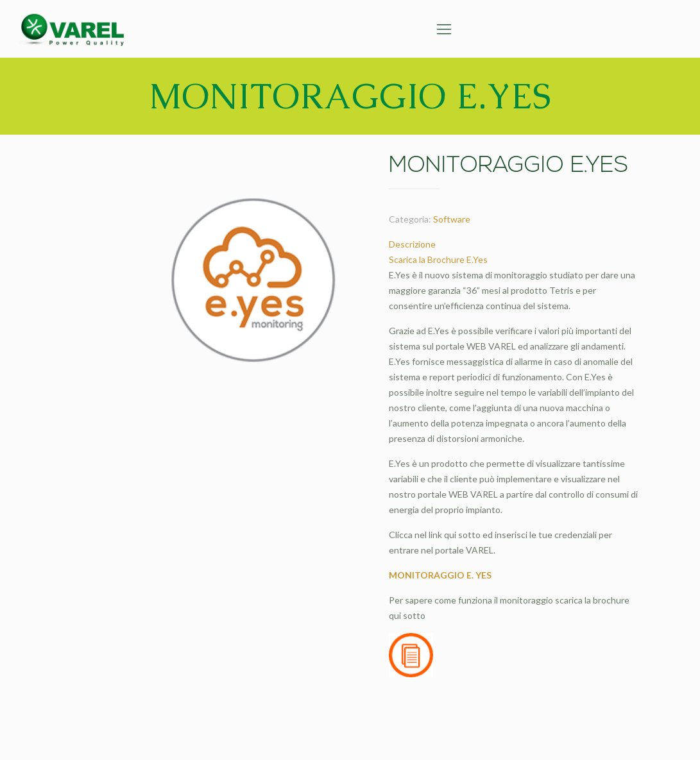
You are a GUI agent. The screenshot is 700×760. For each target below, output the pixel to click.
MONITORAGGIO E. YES (440, 575)
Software (452, 219)
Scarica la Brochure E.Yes (438, 259)
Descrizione (412, 244)
